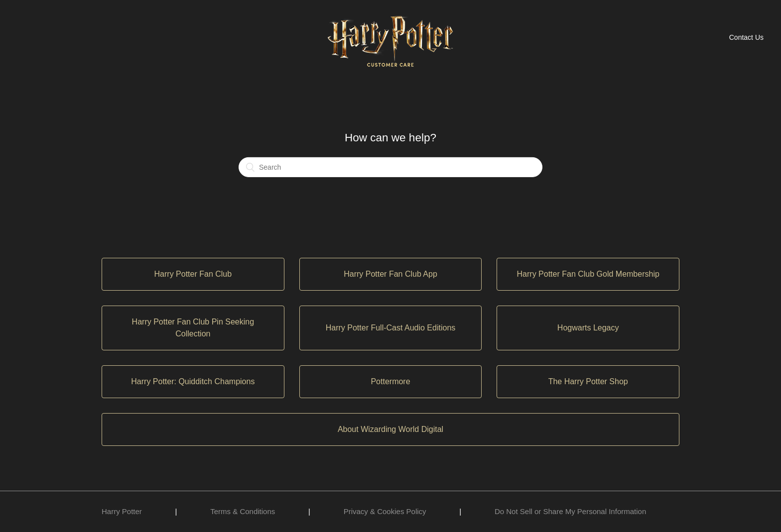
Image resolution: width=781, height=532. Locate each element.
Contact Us (746, 37)
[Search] (390, 167)
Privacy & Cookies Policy (385, 511)
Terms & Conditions (243, 511)
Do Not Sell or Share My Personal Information (570, 511)
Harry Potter (122, 511)
